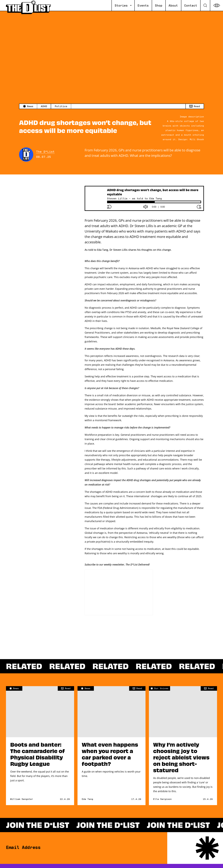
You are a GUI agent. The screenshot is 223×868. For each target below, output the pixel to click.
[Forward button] (199, 207)
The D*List (45, 152)
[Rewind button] (109, 207)
